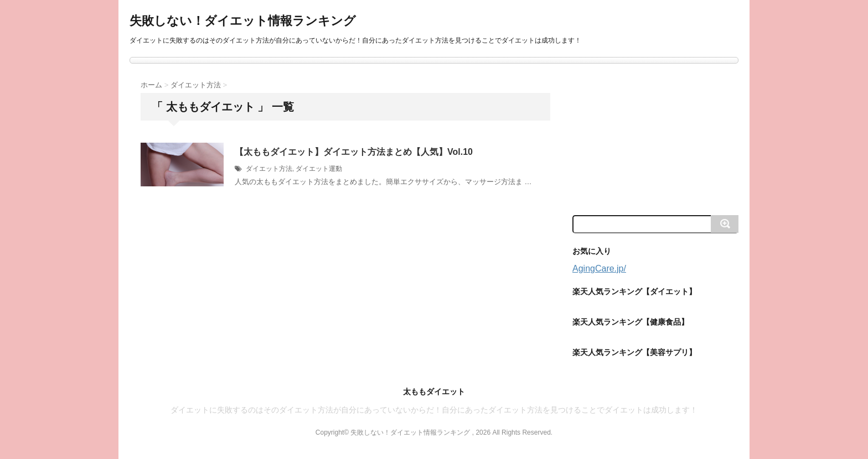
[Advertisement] (655, 138)
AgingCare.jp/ (599, 268)
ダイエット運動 (319, 169)
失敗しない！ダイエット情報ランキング (243, 21)
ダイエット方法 (269, 169)
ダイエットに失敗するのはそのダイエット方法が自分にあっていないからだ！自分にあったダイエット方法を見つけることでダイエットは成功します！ (434, 410)
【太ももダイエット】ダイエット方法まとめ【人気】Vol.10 (354, 152)
